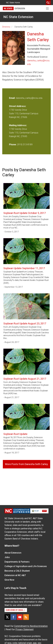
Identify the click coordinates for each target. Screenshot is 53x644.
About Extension (13, 553)
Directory (6, 27)
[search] (48, 3)
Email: (12, 98)
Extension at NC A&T (15, 575)
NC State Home (13, 3)
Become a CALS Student (17, 571)
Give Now (9, 580)
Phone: (13, 145)
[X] (7, 617)
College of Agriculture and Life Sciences (26, 566)
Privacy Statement (24, 629)
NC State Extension (18, 17)
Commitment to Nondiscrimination (31, 626)
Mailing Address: (18, 125)
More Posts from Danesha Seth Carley (26, 464)
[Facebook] (14, 617)
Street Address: (18, 106)
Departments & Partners (17, 562)
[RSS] (26, 617)
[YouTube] (20, 617)
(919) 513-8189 (25, 145)
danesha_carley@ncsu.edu (39, 62)
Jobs (7, 557)
